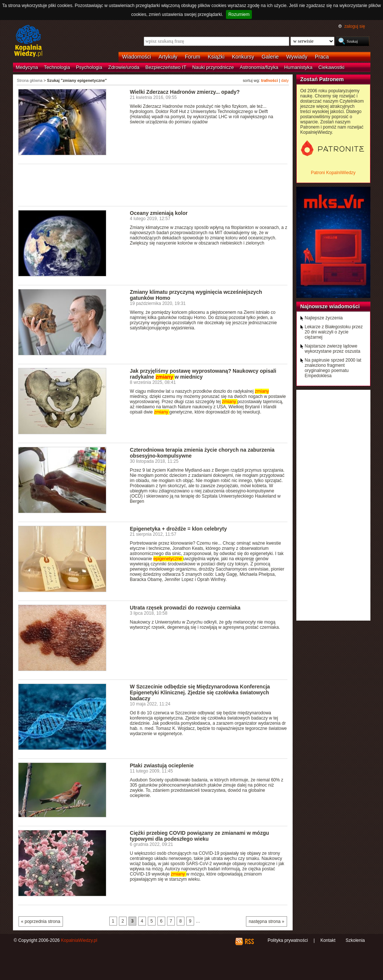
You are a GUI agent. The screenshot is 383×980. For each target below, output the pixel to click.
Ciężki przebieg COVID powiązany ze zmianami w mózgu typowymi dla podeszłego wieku (200, 836)
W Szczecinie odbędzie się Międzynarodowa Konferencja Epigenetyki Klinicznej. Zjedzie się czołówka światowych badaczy (200, 692)
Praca (322, 57)
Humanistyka (298, 67)
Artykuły (168, 57)
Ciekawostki (332, 67)
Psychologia (89, 67)
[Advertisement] (153, 185)
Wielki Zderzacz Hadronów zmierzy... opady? (185, 92)
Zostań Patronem (322, 79)
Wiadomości (137, 57)
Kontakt (328, 940)
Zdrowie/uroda (124, 67)
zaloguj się (354, 26)
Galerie (270, 57)
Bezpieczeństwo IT (166, 67)
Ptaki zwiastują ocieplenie (162, 765)
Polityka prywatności (288, 940)
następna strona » (266, 921)
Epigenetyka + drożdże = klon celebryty (179, 529)
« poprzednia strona (41, 921)
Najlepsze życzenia (324, 318)
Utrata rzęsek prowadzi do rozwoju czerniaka (185, 608)
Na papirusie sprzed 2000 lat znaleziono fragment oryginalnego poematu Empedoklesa (333, 368)
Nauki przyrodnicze (213, 67)
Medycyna (27, 67)
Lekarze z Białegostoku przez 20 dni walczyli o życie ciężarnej (334, 332)
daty (285, 80)
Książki (216, 57)
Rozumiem (239, 14)
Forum (193, 57)
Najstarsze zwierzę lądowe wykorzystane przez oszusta (333, 349)
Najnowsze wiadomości (330, 306)
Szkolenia (355, 940)
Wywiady (297, 57)
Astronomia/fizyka (259, 67)
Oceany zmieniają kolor (159, 213)
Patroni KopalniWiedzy (333, 173)
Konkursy (243, 57)
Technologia (57, 67)
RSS (249, 941)
